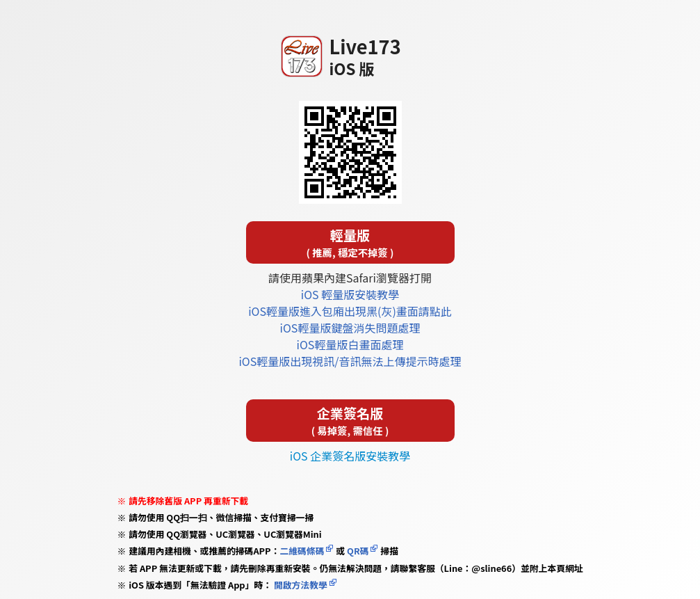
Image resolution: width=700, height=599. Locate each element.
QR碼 (358, 551)
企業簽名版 (350, 421)
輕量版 (350, 242)
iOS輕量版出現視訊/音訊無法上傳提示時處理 (350, 361)
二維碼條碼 (302, 551)
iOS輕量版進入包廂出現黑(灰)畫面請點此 (350, 311)
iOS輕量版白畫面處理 (350, 344)
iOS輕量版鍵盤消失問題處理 (350, 328)
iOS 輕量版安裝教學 (350, 294)
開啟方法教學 (300, 585)
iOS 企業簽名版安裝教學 (350, 456)
